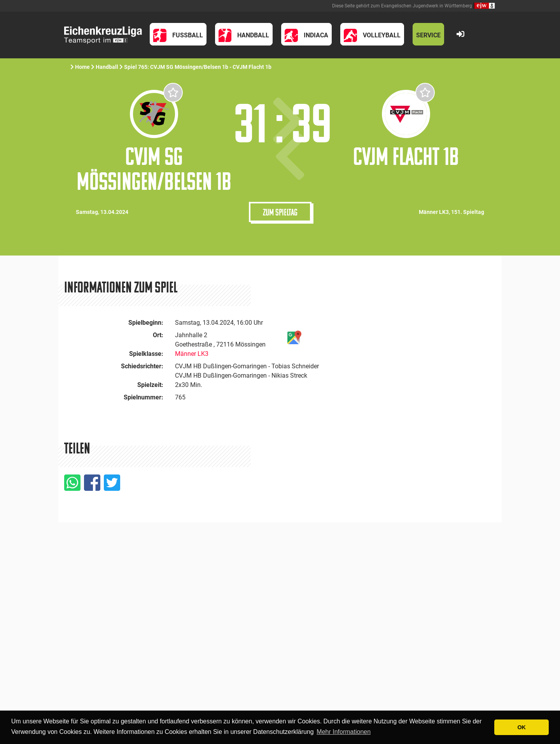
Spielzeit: (150, 385)
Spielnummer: (143, 397)
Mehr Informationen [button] (344, 732)
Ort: (158, 335)
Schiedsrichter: (142, 366)
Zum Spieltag (280, 212)
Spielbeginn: (146, 323)
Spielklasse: (146, 354)
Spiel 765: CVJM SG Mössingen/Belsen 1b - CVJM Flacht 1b (198, 67)
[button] (178, 34)
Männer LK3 (192, 354)
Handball (107, 67)
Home (82, 67)
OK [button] (521, 727)
